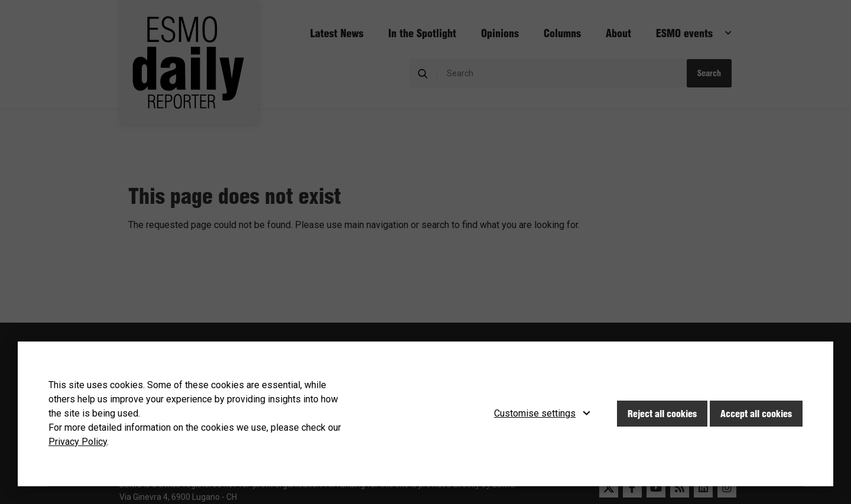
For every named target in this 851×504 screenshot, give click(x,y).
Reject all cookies (662, 414)
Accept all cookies (756, 414)
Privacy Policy (78, 442)
